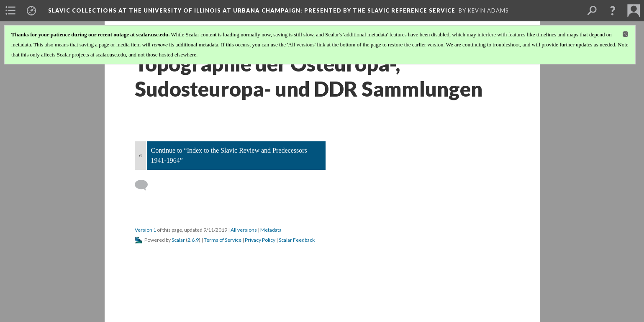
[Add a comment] (145, 185)
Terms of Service (223, 240)
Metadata (271, 230)
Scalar (178, 240)
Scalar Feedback (297, 240)
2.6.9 (193, 240)
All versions (244, 230)
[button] (613, 10)
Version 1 (145, 230)
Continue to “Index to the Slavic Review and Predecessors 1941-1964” (229, 155)
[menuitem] (10, 10)
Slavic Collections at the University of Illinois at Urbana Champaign (252, 10)
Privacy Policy (260, 240)
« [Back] (141, 155)
